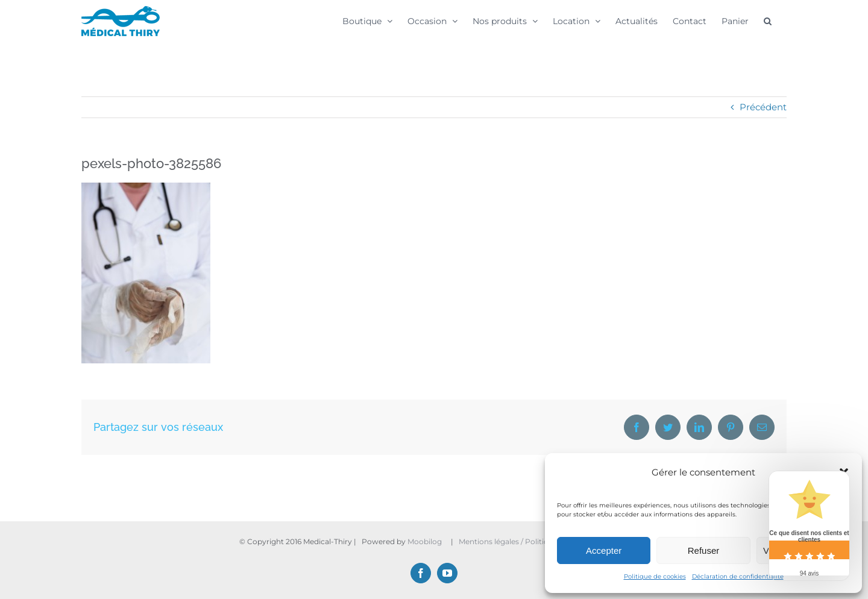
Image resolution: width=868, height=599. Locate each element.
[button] (768, 20)
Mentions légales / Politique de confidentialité (541, 541)
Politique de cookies (655, 576)
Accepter (604, 550)
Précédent (763, 107)
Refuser (704, 550)
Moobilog (425, 541)
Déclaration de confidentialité (738, 576)
